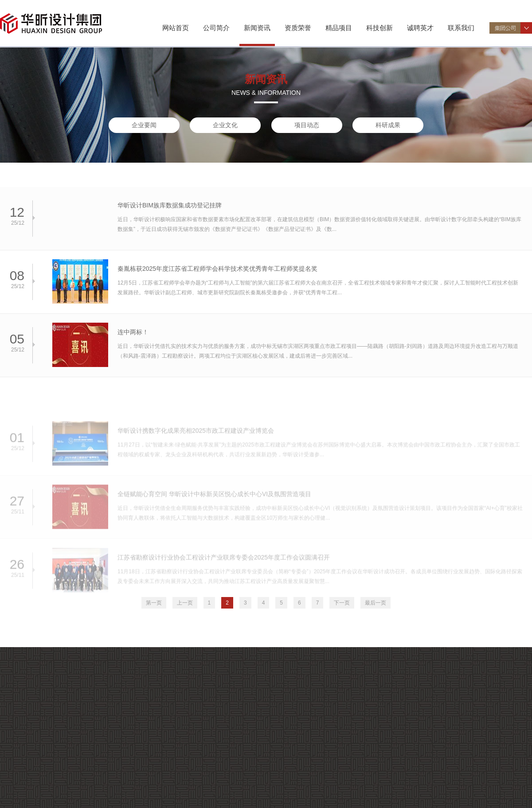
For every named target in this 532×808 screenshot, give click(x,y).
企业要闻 (144, 125)
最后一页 (376, 603)
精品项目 (339, 28)
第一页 (154, 603)
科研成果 (388, 125)
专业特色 (35, 745)
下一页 (342, 603)
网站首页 (176, 28)
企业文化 (225, 125)
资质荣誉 (298, 28)
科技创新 (379, 28)
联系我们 (461, 28)
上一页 (185, 603)
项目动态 (307, 125)
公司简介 (216, 28)
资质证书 (35, 780)
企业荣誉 (35, 790)
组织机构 (35, 735)
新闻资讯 (257, 28)
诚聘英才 (420, 28)
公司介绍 (35, 724)
